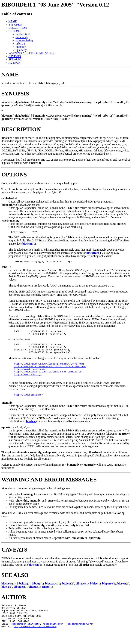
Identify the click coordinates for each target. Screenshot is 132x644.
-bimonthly (22, 37)
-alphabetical (23, 34)
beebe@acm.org (53, 637)
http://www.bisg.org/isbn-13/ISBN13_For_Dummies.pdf (48, 378)
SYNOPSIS (15, 25)
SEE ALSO (15, 59)
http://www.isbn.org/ (28, 382)
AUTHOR (14, 63)
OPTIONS (14, 31)
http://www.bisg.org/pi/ (30, 375)
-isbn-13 (20, 44)
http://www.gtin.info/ (28, 403)
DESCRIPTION (18, 28)
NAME (13, 21)
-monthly (21, 47)
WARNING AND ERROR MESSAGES (31, 53)
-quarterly (21, 50)
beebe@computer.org (80, 637)
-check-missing (24, 40)
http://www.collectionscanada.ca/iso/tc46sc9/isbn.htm (50, 372)
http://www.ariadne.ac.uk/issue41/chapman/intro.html (49, 369)
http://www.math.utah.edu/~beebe (35, 640)
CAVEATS (15, 56)
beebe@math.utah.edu (25, 637)
